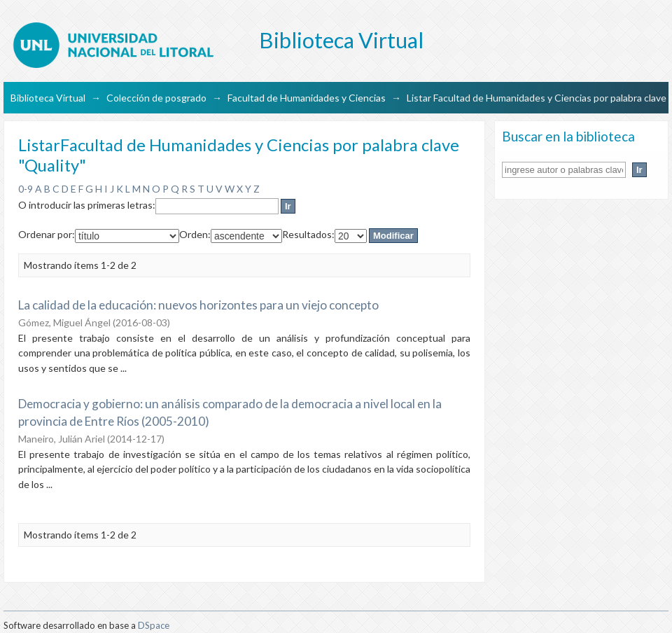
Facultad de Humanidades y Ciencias (307, 98)
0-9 (26, 189)
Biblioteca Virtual (48, 98)
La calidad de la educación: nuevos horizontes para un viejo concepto (198, 305)
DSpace (154, 625)
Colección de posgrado (156, 98)
